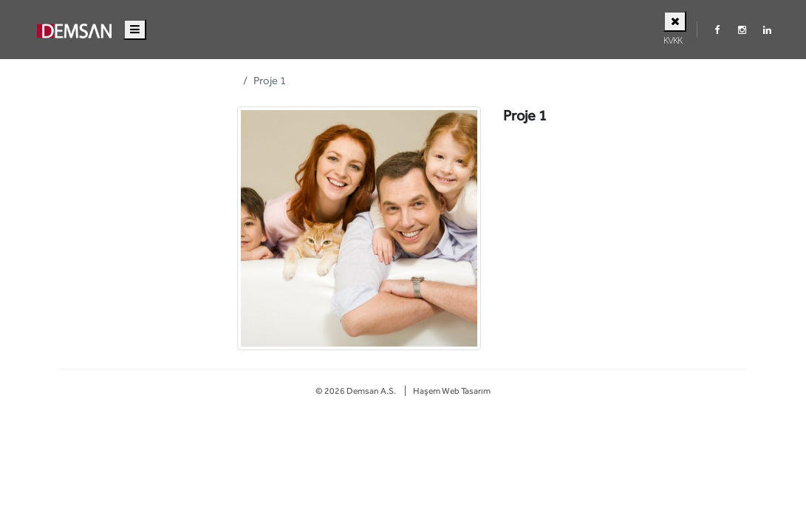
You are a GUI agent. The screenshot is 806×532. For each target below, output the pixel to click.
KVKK (673, 40)
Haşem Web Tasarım (452, 391)
